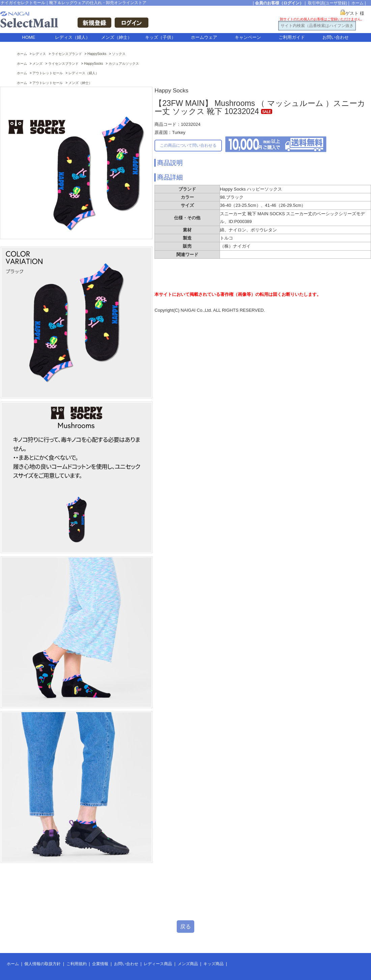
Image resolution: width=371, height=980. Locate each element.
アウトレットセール (48, 73)
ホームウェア (204, 37)
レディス (39, 54)
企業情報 (100, 964)
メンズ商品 (188, 964)
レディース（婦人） (84, 73)
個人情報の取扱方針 (42, 964)
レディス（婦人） (73, 37)
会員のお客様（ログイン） (279, 3)
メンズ (37, 64)
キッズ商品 (213, 964)
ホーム (358, 3)
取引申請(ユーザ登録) (327, 3)
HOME (29, 37)
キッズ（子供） (160, 37)
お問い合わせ (336, 37)
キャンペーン (248, 37)
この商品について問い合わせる (188, 145)
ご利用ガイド (292, 37)
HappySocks (97, 54)
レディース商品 (158, 964)
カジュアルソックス (124, 64)
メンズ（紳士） (117, 37)
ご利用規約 (77, 964)
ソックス (119, 54)
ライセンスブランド (67, 54)
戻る (185, 927)
